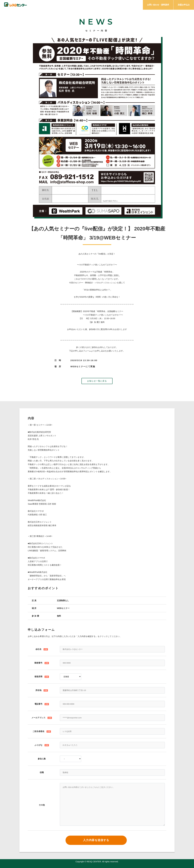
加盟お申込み (184, 5)
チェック (71, 5)
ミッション (88, 5)
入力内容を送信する (96, 840)
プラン (136, 5)
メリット (121, 5)
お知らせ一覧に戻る (97, 381)
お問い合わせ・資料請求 (158, 5)
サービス (105, 5)
